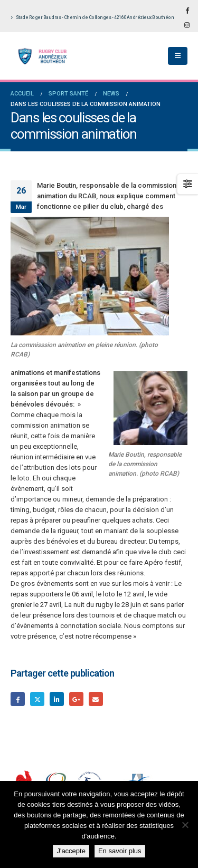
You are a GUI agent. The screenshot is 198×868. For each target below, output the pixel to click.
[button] (178, 56)
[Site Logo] (40, 56)
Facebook (18, 699)
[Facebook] (187, 10)
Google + (76, 699)
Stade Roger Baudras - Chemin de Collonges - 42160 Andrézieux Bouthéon (92, 17)
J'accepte (71, 851)
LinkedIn (57, 699)
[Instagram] (187, 25)
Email (96, 699)
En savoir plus (120, 851)
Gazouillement (37, 699)
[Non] (185, 825)
